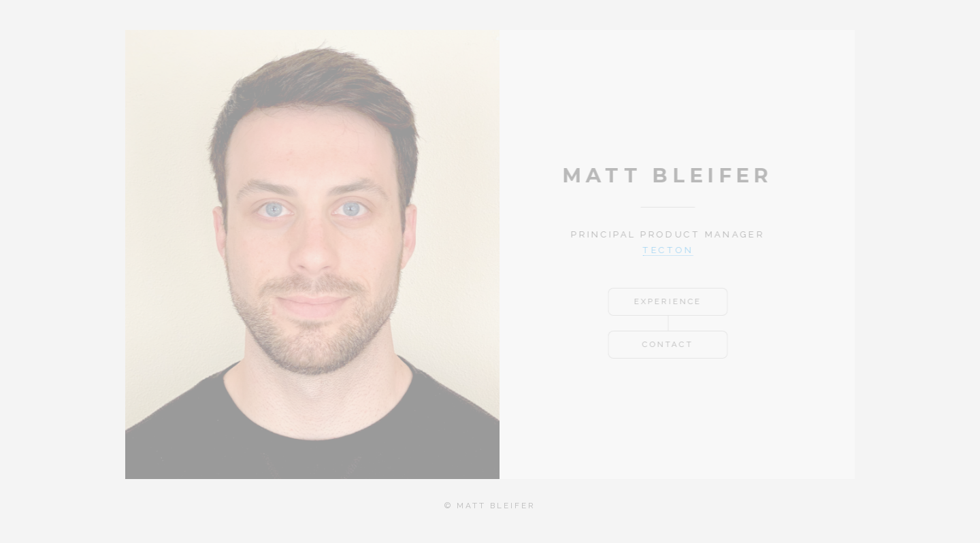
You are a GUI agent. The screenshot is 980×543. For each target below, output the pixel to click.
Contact (664, 344)
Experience (663, 301)
